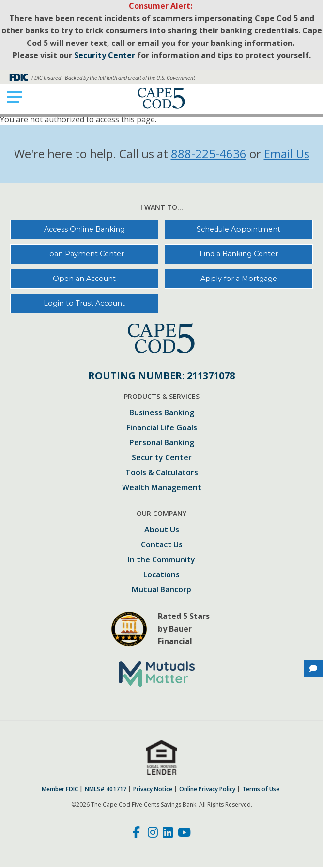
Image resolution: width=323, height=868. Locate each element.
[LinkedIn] (168, 834)
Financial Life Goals (162, 428)
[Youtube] (184, 834)
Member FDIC (60, 789)
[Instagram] (153, 834)
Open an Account (84, 279)
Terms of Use (261, 789)
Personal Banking (162, 443)
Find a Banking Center (239, 254)
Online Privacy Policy (207, 789)
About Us (162, 530)
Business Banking (162, 413)
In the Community (161, 560)
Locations (161, 575)
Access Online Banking (85, 229)
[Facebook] (138, 834)
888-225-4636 (209, 154)
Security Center (162, 458)
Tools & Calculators (162, 473)
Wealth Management (162, 488)
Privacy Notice (153, 789)
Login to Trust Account (84, 303)
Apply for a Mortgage (239, 279)
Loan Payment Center (85, 254)
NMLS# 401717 (106, 789)
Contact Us (162, 545)
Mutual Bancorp (161, 590)
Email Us (287, 154)
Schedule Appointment (238, 229)
